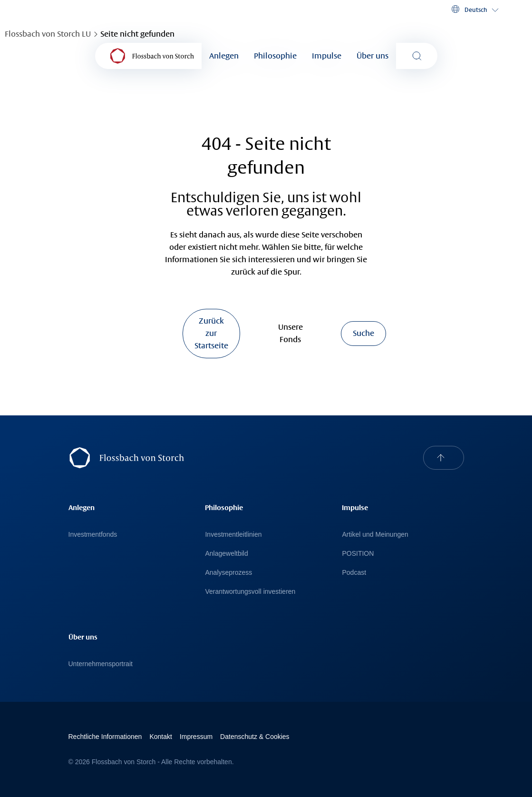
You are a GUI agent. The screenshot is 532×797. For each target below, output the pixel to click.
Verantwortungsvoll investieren (250, 591)
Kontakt (160, 737)
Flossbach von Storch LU (48, 34)
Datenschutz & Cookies (255, 737)
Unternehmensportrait (101, 664)
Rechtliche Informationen (105, 737)
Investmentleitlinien (233, 534)
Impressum (196, 737)
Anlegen (224, 56)
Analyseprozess (228, 572)
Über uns (372, 56)
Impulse (327, 56)
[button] (474, 10)
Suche (363, 333)
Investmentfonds (93, 534)
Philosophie (275, 56)
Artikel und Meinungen (375, 534)
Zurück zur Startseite (211, 333)
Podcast (354, 572)
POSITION (358, 553)
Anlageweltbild (226, 553)
